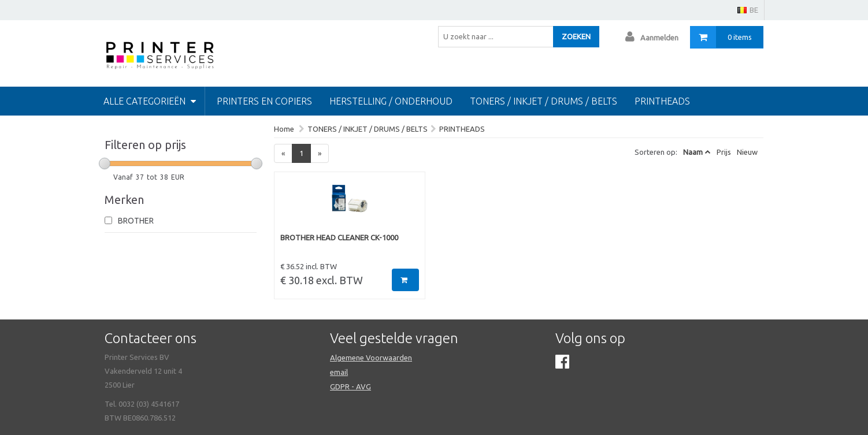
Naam (693, 152)
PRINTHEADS (462, 129)
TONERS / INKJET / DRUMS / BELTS (544, 101)
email (339, 372)
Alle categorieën (150, 101)
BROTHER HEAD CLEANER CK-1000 (339, 237)
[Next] (320, 153)
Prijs (724, 152)
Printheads (662, 101)
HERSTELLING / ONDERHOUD (391, 101)
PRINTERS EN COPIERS (264, 101)
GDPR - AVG (350, 386)
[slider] (105, 163)
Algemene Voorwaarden (371, 358)
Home (284, 129)
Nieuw (747, 152)
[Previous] (283, 153)
